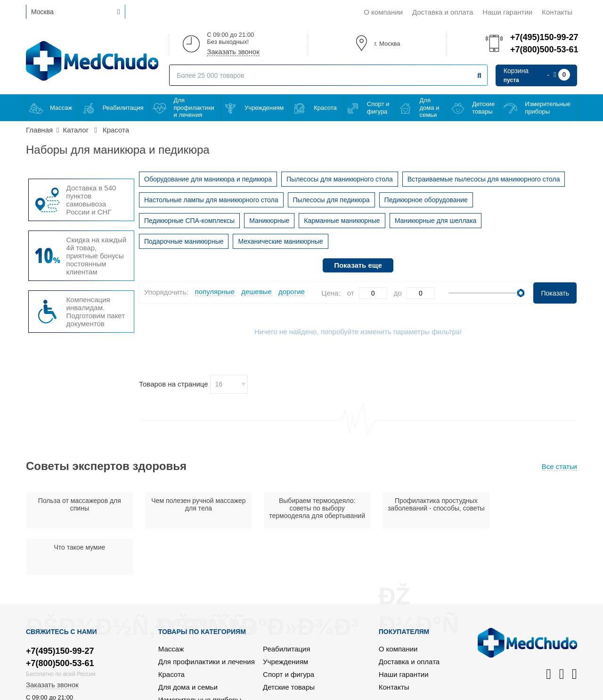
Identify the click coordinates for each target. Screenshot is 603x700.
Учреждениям (264, 108)
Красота (325, 108)
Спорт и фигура (378, 108)
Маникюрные (269, 221)
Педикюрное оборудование (426, 200)
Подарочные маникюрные (184, 241)
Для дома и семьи (430, 107)
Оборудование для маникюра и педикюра (208, 179)
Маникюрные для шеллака (436, 221)
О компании (383, 12)
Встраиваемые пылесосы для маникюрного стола (484, 179)
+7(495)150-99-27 (544, 37)
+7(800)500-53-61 (544, 49)
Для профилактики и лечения (194, 107)
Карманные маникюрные (342, 221)
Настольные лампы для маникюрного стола (211, 200)
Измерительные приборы (548, 108)
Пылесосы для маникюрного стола (340, 179)
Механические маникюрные (280, 241)
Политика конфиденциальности (525, 691)
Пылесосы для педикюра (331, 200)
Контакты (557, 12)
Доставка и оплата (443, 12)
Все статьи (559, 466)
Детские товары (483, 108)
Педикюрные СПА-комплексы (189, 221)
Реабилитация (123, 108)
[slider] (521, 293)
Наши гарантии (507, 12)
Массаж (61, 108)
